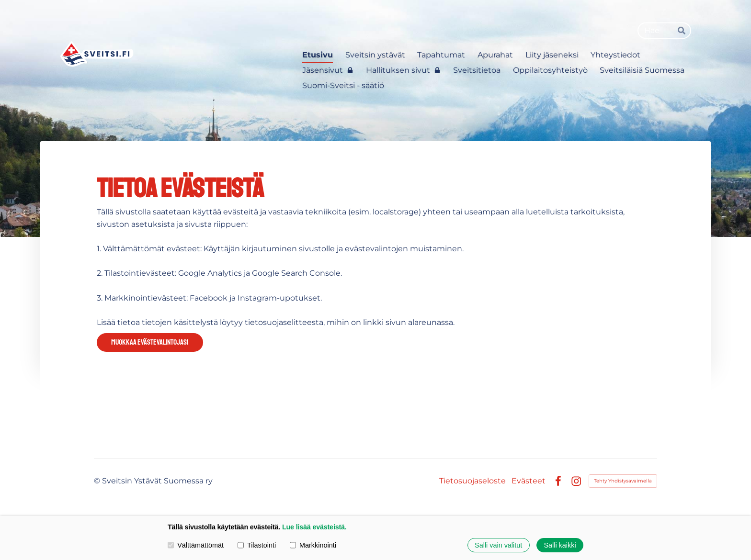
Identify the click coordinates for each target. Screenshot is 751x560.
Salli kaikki (560, 545)
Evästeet (529, 481)
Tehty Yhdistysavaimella (623, 481)
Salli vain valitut (498, 545)
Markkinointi (313, 545)
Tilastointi (257, 545)
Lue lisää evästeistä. (314, 527)
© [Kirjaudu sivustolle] (98, 481)
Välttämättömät (196, 545)
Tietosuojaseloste (472, 481)
